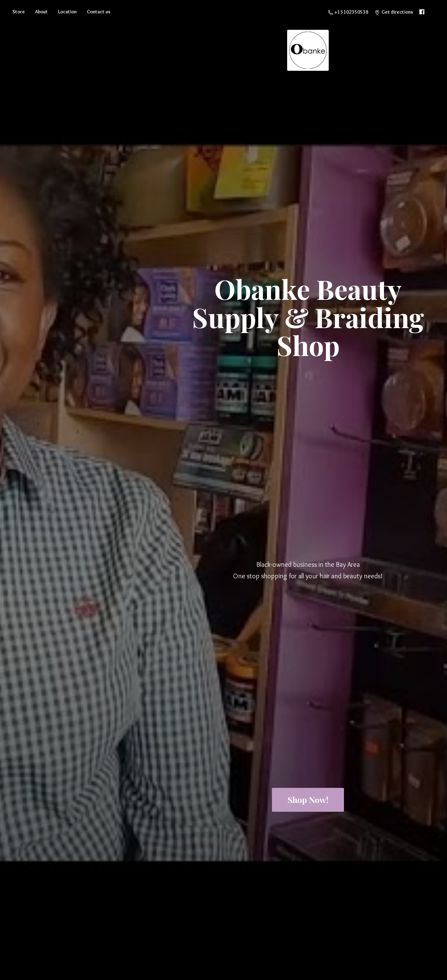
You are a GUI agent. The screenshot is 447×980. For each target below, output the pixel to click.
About (41, 12)
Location (67, 12)
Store (19, 12)
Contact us (99, 12)
